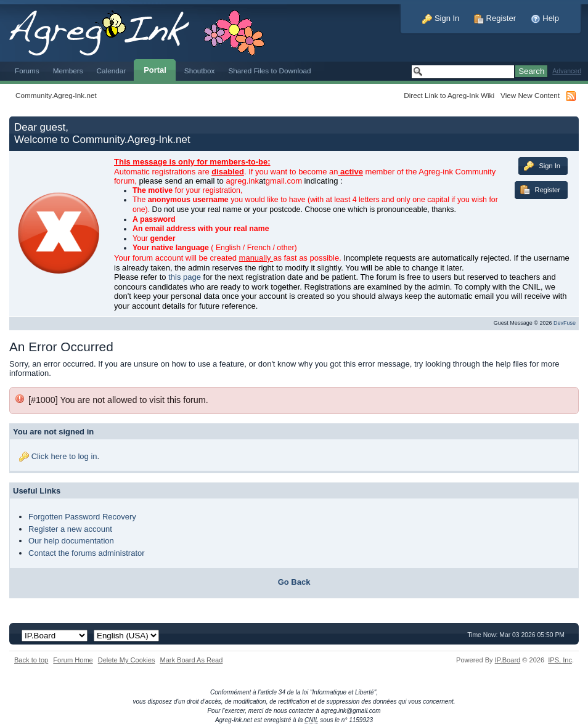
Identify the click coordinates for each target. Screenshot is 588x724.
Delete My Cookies (127, 660)
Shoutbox (200, 71)
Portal (155, 70)
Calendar (112, 71)
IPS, (560, 660)
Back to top (31, 660)
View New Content (530, 95)
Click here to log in (64, 456)
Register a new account (70, 529)
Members (68, 71)
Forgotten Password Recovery (82, 517)
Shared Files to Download (269, 71)
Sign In (441, 18)
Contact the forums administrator (87, 553)
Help (545, 18)
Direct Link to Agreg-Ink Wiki (449, 95)
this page (185, 277)
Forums (27, 71)
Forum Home (73, 660)
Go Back (294, 582)
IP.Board (508, 660)
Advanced (567, 71)
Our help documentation (71, 541)
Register (495, 18)
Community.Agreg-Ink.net (56, 95)
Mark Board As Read (191, 660)
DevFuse (565, 323)
